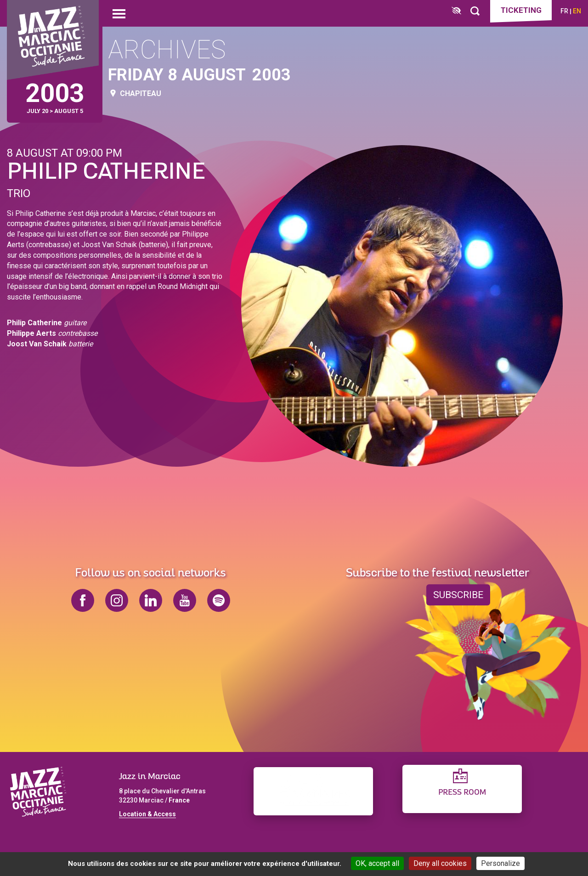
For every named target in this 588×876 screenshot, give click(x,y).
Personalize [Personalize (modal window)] (500, 863)
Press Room (462, 793)
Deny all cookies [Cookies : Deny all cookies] (440, 863)
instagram (117, 600)
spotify (219, 600)
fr (564, 11)
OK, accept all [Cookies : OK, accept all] (377, 863)
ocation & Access (149, 814)
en (577, 11)
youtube (185, 600)
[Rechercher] (475, 11)
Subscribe (458, 595)
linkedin (151, 600)
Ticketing (521, 10)
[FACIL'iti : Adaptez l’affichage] (456, 11)
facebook (83, 600)
